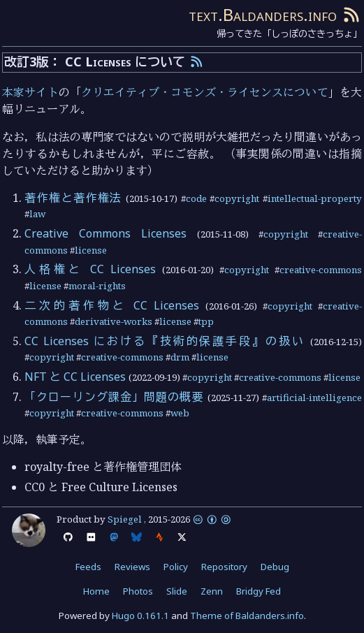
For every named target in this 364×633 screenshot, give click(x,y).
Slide (177, 591)
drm (180, 357)
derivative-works (114, 321)
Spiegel (125, 519)
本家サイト (30, 92)
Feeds (88, 567)
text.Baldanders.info (263, 14)
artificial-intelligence (314, 398)
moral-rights (97, 286)
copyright (237, 198)
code (196, 198)
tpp (206, 321)
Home (96, 591)
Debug (275, 567)
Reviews (132, 567)
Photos (138, 591)
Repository (224, 567)
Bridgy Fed (259, 591)
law (37, 214)
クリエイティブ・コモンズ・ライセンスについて (205, 92)
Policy (176, 567)
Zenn (212, 591)
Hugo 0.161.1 (140, 616)
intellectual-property (315, 198)
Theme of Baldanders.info (247, 616)
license (91, 250)
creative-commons (321, 270)
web (180, 413)
